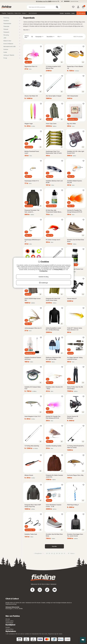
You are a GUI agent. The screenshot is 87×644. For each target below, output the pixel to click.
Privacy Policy (58, 269)
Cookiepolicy (43, 271)
